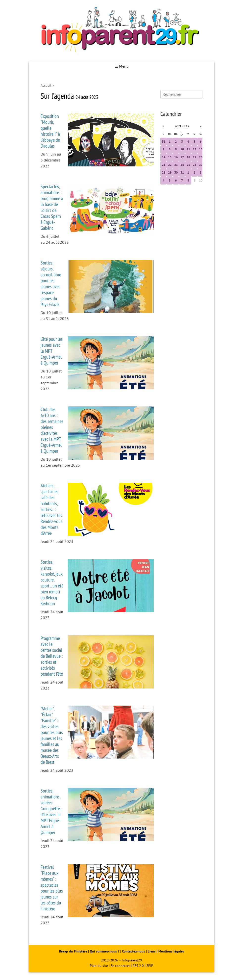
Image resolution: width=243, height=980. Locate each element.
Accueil (46, 86)
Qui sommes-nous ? (105, 951)
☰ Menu (122, 66)
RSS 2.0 (138, 966)
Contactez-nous (134, 951)
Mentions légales (171, 951)
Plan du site (99, 966)
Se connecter (120, 966)
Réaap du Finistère (73, 951)
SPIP (150, 966)
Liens (152, 951)
